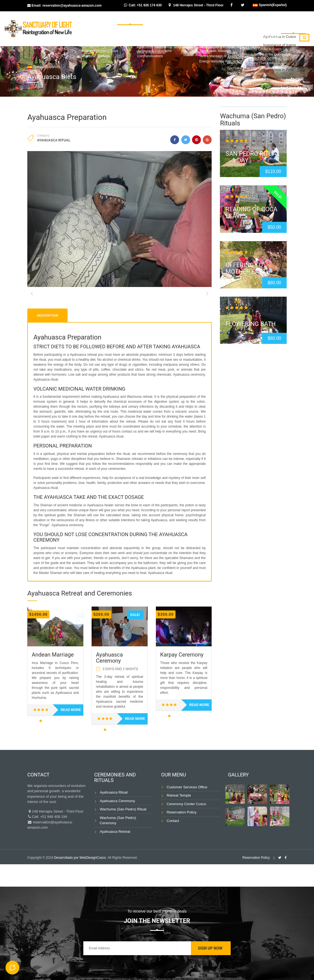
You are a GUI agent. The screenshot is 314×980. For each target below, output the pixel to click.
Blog (256, 39)
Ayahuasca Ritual (54, 140)
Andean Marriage (53, 677)
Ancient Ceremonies (207, 23)
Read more (71, 732)
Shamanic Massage (224, 39)
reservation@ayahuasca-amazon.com (72, 6)
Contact (280, 39)
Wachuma (169, 23)
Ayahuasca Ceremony (109, 680)
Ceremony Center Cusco (186, 826)
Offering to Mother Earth (248, 268)
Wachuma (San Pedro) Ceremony (118, 843)
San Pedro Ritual (252, 154)
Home (115, 23)
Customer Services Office (187, 809)
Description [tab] (47, 338)
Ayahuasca (140, 23)
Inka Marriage (250, 23)
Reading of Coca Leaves (251, 213)
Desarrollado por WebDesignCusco (80, 880)
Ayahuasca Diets (289, 23)
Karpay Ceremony (182, 677)
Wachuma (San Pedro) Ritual (123, 832)
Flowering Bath (251, 324)
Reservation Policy (182, 835)
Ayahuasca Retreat (115, 854)
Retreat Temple (179, 818)
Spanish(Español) (270, 5)
